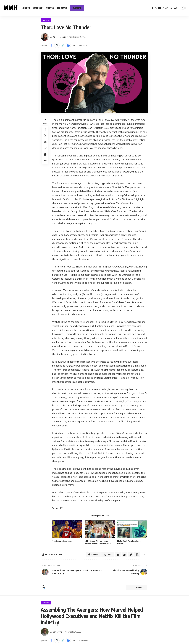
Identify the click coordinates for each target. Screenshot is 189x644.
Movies (46, 20)
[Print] (68, 45)
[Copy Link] (63, 45)
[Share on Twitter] (57, 45)
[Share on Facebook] (51, 45)
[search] (171, 8)
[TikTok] (167, 8)
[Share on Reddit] (45, 142)
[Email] (124, 555)
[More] (74, 45)
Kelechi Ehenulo (60, 37)
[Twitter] (156, 8)
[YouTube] (159, 8)
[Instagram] (163, 8)
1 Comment (136, 587)
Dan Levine (57, 632)
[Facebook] (152, 8)
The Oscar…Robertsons (62, 541)
